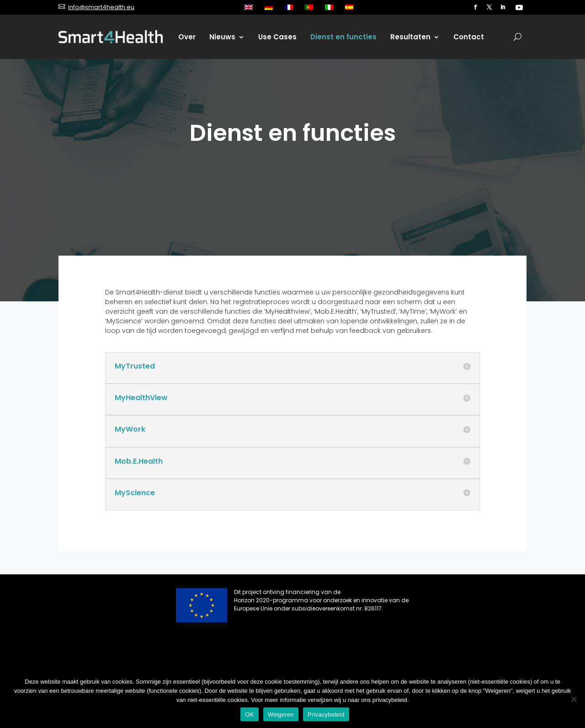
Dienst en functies (343, 37)
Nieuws (222, 37)
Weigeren (281, 715)
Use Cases (277, 37)
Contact (469, 37)
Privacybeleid (326, 715)
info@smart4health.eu (101, 7)
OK (249, 715)
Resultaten (410, 37)
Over (187, 37)
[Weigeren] (574, 699)
